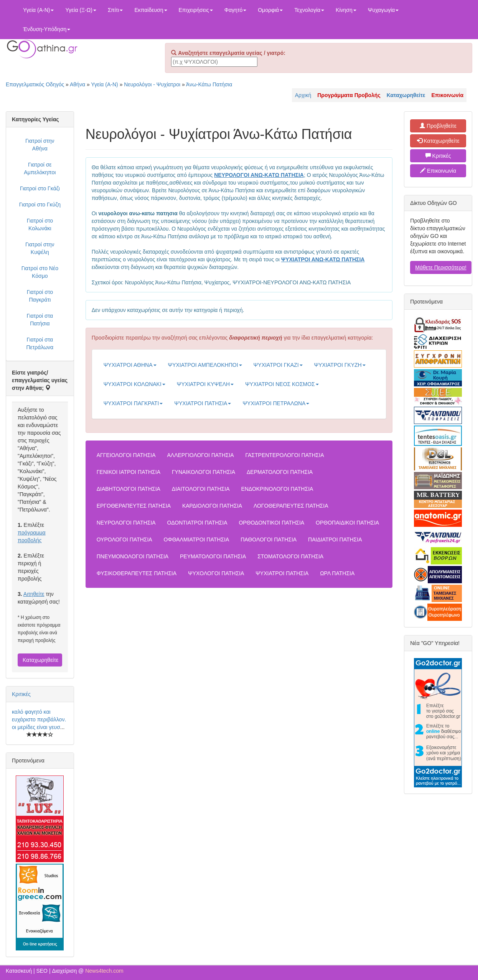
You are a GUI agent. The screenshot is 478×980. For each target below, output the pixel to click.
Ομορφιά (270, 10)
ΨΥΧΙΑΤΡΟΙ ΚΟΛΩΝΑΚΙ (134, 384)
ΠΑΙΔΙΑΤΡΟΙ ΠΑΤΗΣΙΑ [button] (335, 539)
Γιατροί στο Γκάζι (40, 188)
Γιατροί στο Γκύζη (40, 205)
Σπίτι (115, 10)
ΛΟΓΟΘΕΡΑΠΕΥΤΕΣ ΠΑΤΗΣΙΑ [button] (291, 506)
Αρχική (303, 95)
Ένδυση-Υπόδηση (47, 29)
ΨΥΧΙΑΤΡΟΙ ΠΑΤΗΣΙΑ (203, 403)
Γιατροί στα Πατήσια (40, 320)
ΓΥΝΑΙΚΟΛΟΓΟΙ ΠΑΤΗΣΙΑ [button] (204, 472)
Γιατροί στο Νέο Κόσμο (40, 272)
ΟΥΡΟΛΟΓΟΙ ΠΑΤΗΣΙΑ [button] (124, 539)
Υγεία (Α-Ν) (38, 10)
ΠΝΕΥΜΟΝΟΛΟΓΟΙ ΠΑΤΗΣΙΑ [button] (133, 556)
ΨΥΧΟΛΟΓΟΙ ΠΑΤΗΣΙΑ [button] (216, 573)
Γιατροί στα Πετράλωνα (40, 343)
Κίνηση (346, 10)
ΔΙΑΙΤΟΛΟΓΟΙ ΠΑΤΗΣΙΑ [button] (201, 489)
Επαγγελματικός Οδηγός (35, 84)
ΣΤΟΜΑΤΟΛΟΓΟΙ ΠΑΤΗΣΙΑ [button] (290, 556)
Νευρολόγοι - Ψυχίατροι (152, 84)
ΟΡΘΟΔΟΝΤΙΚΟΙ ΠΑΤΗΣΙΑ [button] (271, 523)
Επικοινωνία (438, 171)
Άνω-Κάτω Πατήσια (209, 84)
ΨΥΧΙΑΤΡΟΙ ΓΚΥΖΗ (340, 365)
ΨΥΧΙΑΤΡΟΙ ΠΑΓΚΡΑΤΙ (133, 403)
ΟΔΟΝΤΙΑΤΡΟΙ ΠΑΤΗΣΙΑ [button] (197, 523)
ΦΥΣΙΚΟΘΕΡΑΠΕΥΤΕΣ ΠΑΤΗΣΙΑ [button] (137, 573)
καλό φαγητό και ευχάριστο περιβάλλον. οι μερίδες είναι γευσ (39, 719)
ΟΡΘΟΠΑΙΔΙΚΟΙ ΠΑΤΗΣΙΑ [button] (347, 523)
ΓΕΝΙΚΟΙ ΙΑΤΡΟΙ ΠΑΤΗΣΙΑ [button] (129, 472)
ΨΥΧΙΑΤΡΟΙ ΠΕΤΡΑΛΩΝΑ (276, 403)
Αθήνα (77, 84)
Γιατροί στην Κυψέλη (40, 248)
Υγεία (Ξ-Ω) (81, 10)
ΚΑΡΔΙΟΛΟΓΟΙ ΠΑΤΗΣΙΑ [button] (212, 506)
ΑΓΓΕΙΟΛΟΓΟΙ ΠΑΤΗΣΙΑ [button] (126, 455)
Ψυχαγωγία (383, 10)
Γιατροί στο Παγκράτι (40, 296)
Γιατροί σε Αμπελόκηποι (40, 168)
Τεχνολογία (309, 10)
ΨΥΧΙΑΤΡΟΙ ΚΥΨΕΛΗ (205, 384)
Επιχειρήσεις (196, 10)
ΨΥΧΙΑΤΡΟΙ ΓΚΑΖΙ (278, 365)
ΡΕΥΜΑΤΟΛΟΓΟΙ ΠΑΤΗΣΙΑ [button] (213, 556)
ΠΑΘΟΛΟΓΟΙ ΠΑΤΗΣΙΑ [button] (269, 539)
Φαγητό (235, 10)
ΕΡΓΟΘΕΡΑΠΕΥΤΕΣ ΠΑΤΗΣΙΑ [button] (134, 506)
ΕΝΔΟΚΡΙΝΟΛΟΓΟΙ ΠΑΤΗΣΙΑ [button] (277, 489)
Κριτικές (21, 694)
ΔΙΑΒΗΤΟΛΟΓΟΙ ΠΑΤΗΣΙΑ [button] (129, 489)
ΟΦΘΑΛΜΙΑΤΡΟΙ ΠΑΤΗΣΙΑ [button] (197, 539)
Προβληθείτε (438, 126)
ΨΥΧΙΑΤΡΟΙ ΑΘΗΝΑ (130, 365)
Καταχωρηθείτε (40, 660)
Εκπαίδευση (151, 10)
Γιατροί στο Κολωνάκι (40, 224)
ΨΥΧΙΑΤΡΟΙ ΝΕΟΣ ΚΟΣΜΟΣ (282, 384)
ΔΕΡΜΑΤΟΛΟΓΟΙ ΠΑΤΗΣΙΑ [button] (280, 472)
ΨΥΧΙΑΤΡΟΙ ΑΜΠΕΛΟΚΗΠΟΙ (205, 365)
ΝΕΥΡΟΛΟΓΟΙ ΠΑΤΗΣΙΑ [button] (126, 523)
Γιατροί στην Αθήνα (40, 145)
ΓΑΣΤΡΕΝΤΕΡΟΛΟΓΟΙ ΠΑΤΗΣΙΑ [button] (285, 455)
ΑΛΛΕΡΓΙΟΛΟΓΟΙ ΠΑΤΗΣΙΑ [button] (200, 455)
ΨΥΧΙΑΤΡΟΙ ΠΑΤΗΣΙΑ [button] (282, 573)
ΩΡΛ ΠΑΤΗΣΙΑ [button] (337, 573)
